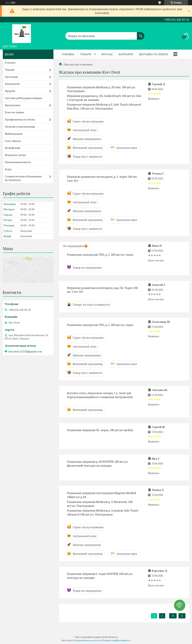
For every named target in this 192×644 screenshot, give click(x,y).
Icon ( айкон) (13, 141)
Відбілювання (14, 134)
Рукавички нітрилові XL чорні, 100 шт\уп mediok (100, 430)
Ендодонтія (12, 84)
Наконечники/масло (18, 162)
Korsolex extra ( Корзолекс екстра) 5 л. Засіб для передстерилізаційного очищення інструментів (100, 395)
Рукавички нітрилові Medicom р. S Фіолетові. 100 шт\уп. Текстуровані (100, 504)
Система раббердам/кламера (23, 98)
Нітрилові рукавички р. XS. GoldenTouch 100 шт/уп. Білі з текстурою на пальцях (104, 98)
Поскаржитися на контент (87, 640)
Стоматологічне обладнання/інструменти (24, 178)
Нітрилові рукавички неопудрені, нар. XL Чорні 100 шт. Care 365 (102, 290)
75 (173, 616)
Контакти (126, 54)
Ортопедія (11, 77)
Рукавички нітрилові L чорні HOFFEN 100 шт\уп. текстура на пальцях (100, 576)
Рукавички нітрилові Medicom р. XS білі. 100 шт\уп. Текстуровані (101, 89)
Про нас (107, 54)
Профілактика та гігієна (20, 119)
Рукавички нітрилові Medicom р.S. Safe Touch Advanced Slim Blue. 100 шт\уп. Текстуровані (104, 106)
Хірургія (10, 91)
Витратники (13, 105)
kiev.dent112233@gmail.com (25, 351)
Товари (86, 54)
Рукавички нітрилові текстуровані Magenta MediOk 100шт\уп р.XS (102, 495)
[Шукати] (141, 34)
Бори (8, 169)
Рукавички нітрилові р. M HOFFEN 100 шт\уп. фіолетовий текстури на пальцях (98, 464)
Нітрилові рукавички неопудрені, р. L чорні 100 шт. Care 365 (102, 179)
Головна (68, 54)
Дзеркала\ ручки (15, 155)
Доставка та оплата (154, 54)
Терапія (10, 70)
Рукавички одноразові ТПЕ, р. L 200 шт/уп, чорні (100, 255)
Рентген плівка (14, 112)
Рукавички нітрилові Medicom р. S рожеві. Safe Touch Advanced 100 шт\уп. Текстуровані (103, 512)
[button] (180, 605)
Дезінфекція (13, 148)
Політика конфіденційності (116, 640)
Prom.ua (113, 637)
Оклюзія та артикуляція (20, 127)
